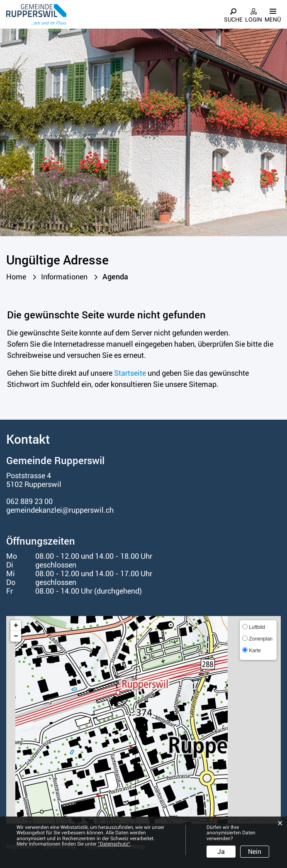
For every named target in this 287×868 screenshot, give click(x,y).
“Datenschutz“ (114, 844)
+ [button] (16, 626)
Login (254, 20)
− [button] (16, 636)
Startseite (130, 373)
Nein (255, 852)
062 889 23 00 (29, 501)
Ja (221, 852)
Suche (233, 20)
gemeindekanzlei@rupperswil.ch (60, 510)
